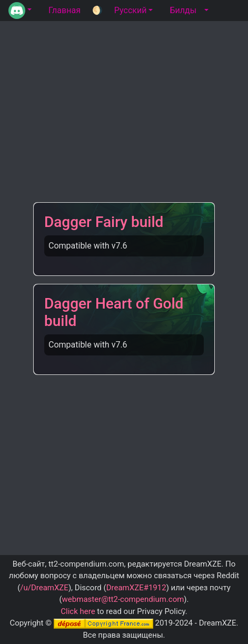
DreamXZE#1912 (136, 588)
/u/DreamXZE (44, 588)
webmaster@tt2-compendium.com (123, 599)
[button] (20, 11)
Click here (78, 611)
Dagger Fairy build (104, 222)
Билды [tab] (183, 10)
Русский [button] (131, 10)
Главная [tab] (65, 10)
